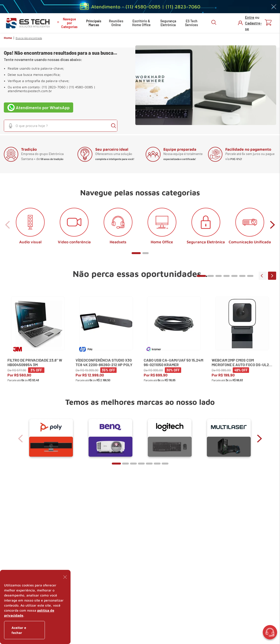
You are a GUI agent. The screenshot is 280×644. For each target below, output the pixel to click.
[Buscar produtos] (113, 126)
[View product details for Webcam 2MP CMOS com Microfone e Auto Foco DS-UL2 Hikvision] (242, 343)
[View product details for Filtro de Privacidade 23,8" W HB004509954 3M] (38, 343)
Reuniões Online (116, 23)
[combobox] (61, 126)
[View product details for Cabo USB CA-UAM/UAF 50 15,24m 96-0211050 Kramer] (174, 343)
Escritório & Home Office (141, 23)
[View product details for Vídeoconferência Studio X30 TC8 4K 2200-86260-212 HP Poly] (106, 343)
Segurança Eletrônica (168, 23)
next (272, 225)
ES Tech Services (191, 23)
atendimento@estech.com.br (30, 91)
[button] (11, 126)
